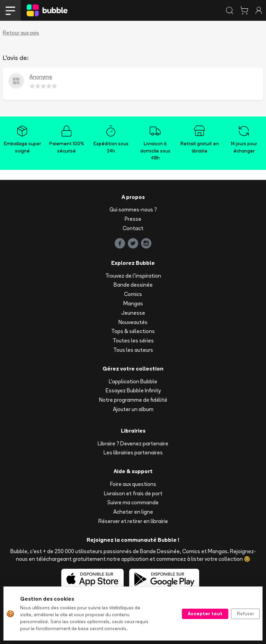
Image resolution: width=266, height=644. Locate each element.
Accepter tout (205, 613)
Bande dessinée (133, 285)
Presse (133, 219)
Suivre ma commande (133, 502)
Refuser (245, 613)
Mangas (133, 303)
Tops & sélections (133, 331)
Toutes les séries (133, 341)
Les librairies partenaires (133, 452)
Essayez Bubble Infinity (133, 390)
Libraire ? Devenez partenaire (133, 443)
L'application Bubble (133, 381)
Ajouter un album (133, 409)
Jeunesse (133, 313)
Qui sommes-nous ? (133, 210)
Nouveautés (133, 322)
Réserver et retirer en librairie (133, 521)
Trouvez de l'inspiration (133, 276)
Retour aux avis (21, 33)
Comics (133, 294)
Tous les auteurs (133, 350)
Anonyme (41, 77)
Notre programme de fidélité (133, 400)
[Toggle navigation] (10, 10)
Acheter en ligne (133, 512)
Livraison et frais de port (133, 493)
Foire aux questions (133, 484)
